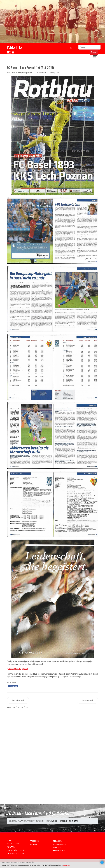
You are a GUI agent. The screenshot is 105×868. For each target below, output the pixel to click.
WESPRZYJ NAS (13, 844)
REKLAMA (11, 847)
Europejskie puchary (25, 72)
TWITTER (33, 844)
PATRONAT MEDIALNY (15, 854)
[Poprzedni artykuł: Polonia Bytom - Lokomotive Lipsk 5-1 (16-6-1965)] (18, 700)
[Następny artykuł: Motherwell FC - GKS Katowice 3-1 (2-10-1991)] (87, 700)
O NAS (10, 840)
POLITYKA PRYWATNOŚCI (59, 849)
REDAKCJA (58, 841)
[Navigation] (95, 57)
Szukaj (94, 52)
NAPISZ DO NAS (59, 844)
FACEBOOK (34, 841)
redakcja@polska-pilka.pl (17, 669)
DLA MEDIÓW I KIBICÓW (16, 850)
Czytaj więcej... (67, 865)
